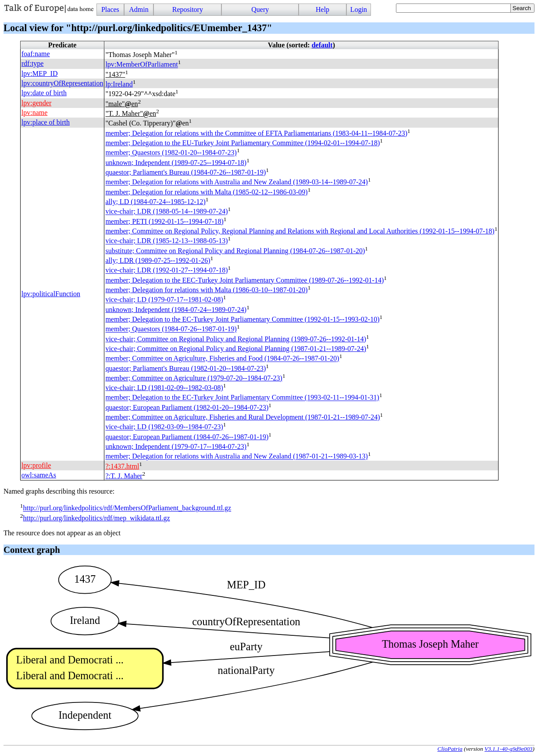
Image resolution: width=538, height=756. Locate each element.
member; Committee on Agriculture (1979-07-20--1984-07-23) (194, 378)
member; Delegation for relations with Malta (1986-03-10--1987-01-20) (206, 290)
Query (260, 9)
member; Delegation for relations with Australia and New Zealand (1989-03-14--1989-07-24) (236, 182)
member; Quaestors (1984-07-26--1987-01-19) (171, 329)
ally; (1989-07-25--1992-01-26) (158, 260)
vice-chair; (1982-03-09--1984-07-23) (164, 427)
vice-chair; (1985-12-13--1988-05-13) (166, 241)
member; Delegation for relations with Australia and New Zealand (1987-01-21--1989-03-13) (236, 457)
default (322, 45)
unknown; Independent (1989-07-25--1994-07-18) (176, 163)
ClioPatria (450, 749)
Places (110, 9)
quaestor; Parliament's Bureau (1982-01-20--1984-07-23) (185, 368)
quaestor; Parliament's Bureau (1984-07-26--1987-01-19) (185, 172)
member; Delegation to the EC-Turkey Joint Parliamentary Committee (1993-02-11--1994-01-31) (242, 398)
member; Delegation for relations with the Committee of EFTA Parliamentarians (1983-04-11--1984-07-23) (256, 133)
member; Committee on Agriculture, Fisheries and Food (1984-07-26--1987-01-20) (222, 359)
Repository (188, 9)
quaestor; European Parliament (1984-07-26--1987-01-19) (187, 437)
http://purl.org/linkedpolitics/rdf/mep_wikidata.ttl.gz (96, 518)
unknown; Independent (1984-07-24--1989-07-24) (176, 310)
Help (322, 9)
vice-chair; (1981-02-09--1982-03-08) (164, 388)
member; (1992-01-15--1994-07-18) (164, 221)
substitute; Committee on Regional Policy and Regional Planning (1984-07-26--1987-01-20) (235, 251)
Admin (139, 9)
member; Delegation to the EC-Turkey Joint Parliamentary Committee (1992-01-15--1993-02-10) (242, 319)
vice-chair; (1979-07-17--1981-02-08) (164, 300)
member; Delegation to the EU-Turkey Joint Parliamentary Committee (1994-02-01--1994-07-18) (242, 143)
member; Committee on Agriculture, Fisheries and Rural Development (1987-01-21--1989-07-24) (242, 417)
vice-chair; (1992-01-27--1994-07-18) (166, 271)
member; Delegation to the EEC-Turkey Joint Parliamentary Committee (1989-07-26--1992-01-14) (244, 280)
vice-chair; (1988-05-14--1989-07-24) (166, 212)
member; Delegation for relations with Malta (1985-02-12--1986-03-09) (206, 192)
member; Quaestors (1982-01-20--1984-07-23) (171, 153)
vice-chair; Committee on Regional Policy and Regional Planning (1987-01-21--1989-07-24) (236, 349)
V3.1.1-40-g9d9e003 (509, 749)
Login (359, 9)
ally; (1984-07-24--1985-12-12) (155, 202)
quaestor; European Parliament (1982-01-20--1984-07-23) (187, 407)
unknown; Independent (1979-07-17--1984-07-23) (176, 446)
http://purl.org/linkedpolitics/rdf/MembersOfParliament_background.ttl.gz (127, 508)
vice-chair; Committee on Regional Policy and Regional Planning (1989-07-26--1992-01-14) (236, 339)
